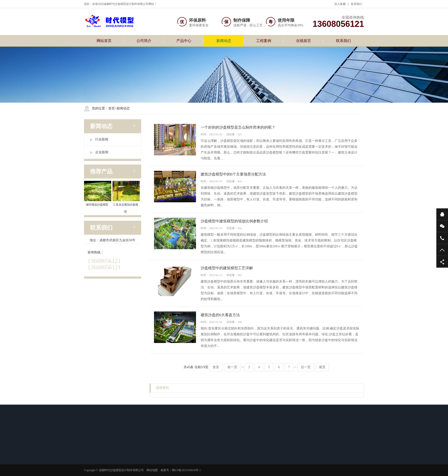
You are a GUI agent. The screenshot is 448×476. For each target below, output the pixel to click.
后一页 (306, 367)
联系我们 (357, 4)
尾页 (322, 367)
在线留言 (304, 41)
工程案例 (264, 41)
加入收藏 (340, 4)
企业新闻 (99, 152)
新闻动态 (224, 41)
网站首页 (104, 41)
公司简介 (144, 41)
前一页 (232, 367)
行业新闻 (99, 139)
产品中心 (184, 41)
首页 (112, 108)
